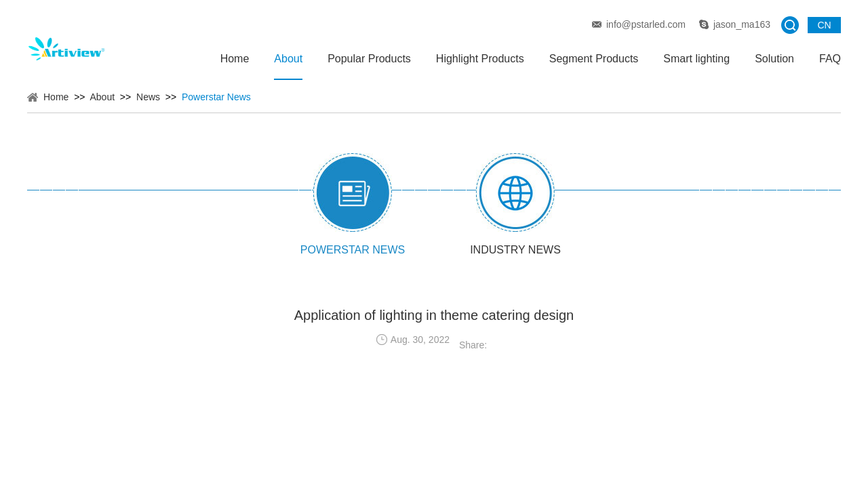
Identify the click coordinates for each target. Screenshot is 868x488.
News (148, 97)
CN (824, 25)
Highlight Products (480, 59)
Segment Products (594, 59)
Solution (774, 59)
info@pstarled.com (646, 24)
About (288, 59)
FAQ (830, 59)
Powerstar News (216, 97)
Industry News (515, 250)
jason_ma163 (742, 24)
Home (235, 59)
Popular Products (369, 59)
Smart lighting (696, 59)
